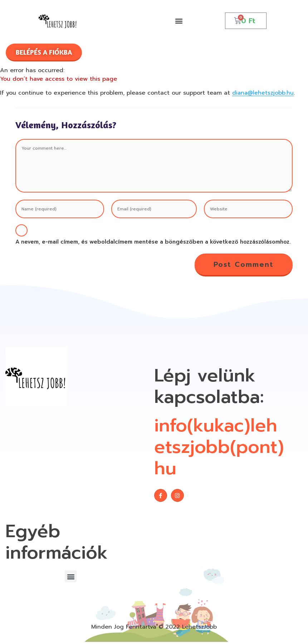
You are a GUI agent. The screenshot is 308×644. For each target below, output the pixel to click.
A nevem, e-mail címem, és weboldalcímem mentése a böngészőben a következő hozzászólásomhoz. (153, 242)
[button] (179, 21)
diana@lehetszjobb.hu (263, 93)
